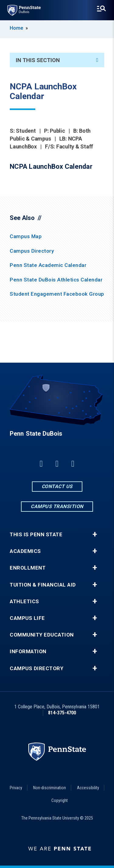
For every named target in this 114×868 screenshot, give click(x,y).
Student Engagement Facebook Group (57, 294)
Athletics (24, 602)
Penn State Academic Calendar (48, 265)
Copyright (60, 800)
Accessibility (88, 788)
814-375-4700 (62, 713)
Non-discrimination (50, 788)
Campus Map (26, 236)
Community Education (42, 635)
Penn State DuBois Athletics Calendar (56, 280)
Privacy (16, 788)
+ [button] (95, 534)
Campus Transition (57, 506)
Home (16, 28)
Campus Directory (32, 251)
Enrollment (28, 568)
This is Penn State (36, 535)
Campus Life (27, 618)
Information (28, 652)
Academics (25, 551)
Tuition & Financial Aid (43, 585)
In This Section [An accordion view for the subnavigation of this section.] (57, 60)
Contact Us (57, 486)
